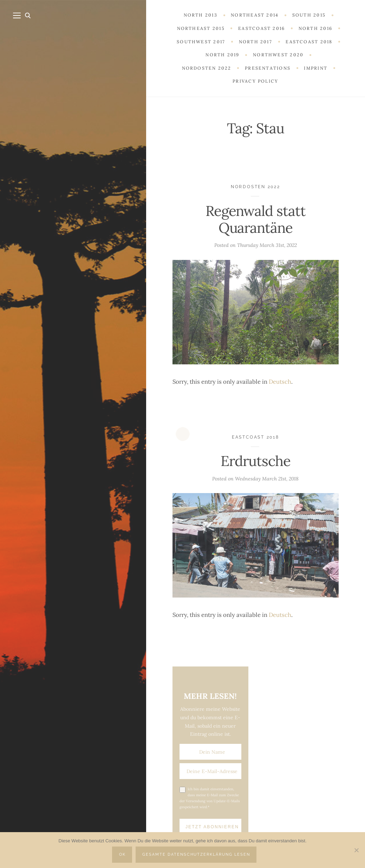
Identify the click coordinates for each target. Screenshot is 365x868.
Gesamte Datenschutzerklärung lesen (196, 854)
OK (122, 854)
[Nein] (356, 850)
